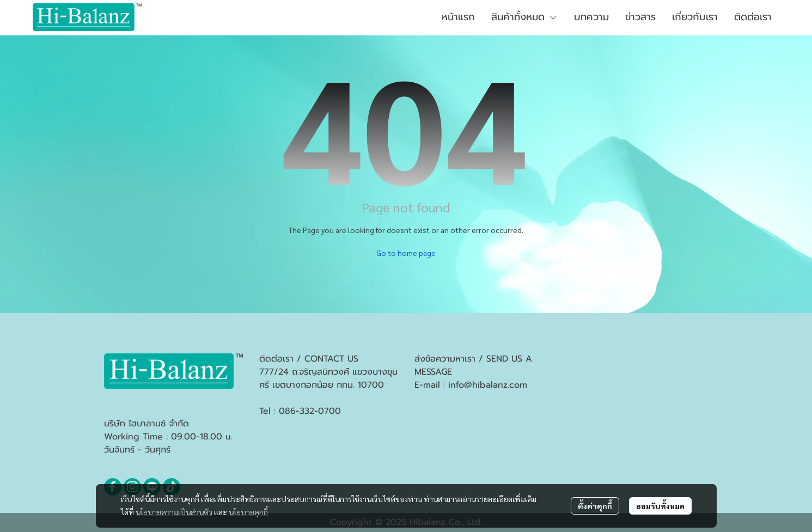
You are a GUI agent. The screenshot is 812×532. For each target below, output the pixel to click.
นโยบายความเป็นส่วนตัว (174, 512)
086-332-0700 (310, 411)
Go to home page (406, 253)
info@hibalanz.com (488, 385)
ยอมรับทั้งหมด (660, 506)
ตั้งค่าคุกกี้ (595, 506)
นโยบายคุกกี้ (248, 512)
